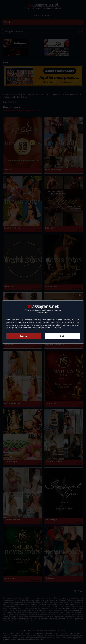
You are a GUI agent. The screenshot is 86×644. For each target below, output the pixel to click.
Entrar (24, 336)
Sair (62, 336)
